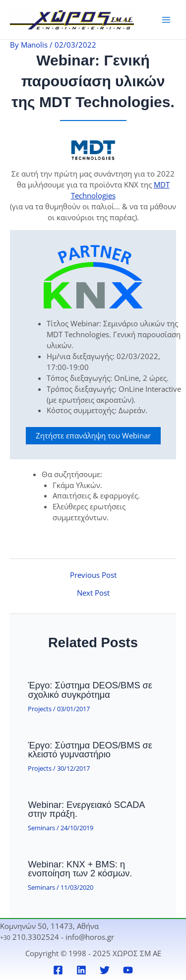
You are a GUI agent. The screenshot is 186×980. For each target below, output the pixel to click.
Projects (40, 709)
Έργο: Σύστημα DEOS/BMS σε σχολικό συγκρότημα (90, 690)
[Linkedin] (81, 970)
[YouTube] (128, 970)
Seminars (41, 828)
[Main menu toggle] (166, 19)
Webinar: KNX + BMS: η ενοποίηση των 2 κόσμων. (80, 869)
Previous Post (93, 575)
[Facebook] (58, 970)
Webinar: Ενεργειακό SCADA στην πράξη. (86, 809)
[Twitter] (105, 970)
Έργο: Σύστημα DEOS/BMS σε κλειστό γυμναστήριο (90, 750)
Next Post (93, 593)
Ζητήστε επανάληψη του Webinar (93, 435)
